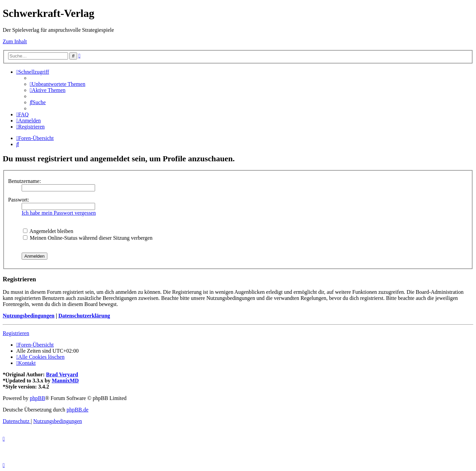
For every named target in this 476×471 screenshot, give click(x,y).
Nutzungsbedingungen (29, 316)
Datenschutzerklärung (84, 316)
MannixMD (65, 381)
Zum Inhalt (15, 41)
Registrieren (16, 333)
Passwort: (19, 200)
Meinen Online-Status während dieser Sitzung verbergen (88, 238)
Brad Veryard (62, 374)
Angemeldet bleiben (48, 231)
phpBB (37, 398)
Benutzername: (25, 181)
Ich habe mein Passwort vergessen (59, 213)
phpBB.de (77, 410)
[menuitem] (58, 84)
